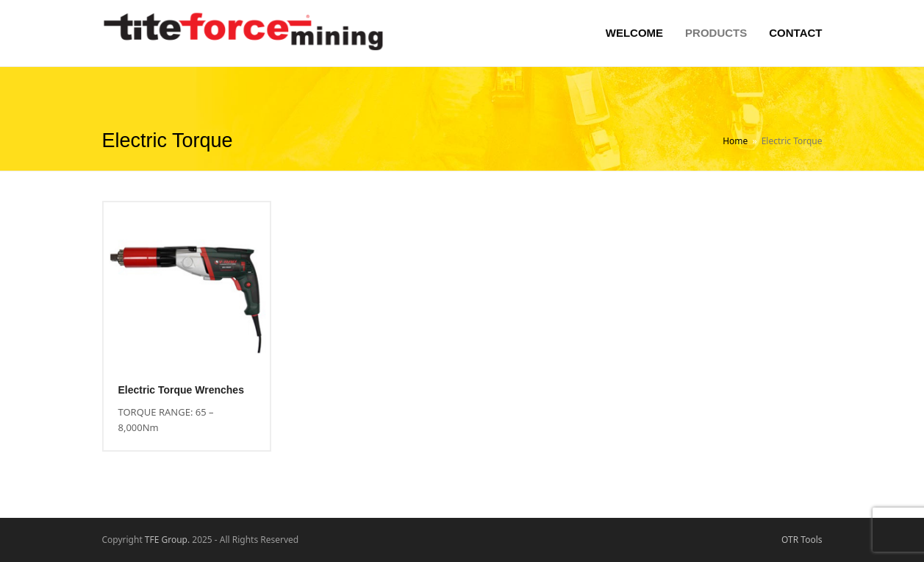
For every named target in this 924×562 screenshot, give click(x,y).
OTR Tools (802, 540)
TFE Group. (167, 540)
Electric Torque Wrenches (181, 390)
